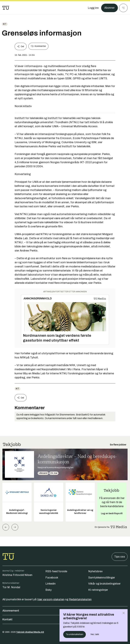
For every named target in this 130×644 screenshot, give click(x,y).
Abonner (109, 8)
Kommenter (38, 46)
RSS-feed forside (56, 571)
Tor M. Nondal (11, 587)
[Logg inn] (93, 8)
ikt (5, 24)
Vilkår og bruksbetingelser (104, 584)
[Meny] (123, 8)
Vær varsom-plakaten (51, 599)
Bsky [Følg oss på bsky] (49, 590)
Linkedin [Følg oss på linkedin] (50, 584)
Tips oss (120, 557)
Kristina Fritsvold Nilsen (17, 575)
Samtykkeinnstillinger (102, 578)
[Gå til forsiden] (6, 8)
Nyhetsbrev (95, 571)
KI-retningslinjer (98, 590)
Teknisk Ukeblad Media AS (30, 632)
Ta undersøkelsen (74, 634)
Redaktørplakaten (80, 599)
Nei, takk (95, 634)
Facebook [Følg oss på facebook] (52, 578)
